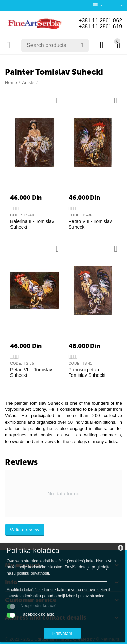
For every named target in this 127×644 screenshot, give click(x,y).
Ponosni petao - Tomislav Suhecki (87, 373)
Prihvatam (62, 633)
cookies (76, 561)
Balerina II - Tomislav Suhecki (32, 224)
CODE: (16, 215)
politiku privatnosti (33, 573)
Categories (8, 45)
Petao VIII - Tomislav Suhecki (90, 224)
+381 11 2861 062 (100, 20)
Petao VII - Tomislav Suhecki (31, 373)
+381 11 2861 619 (100, 27)
